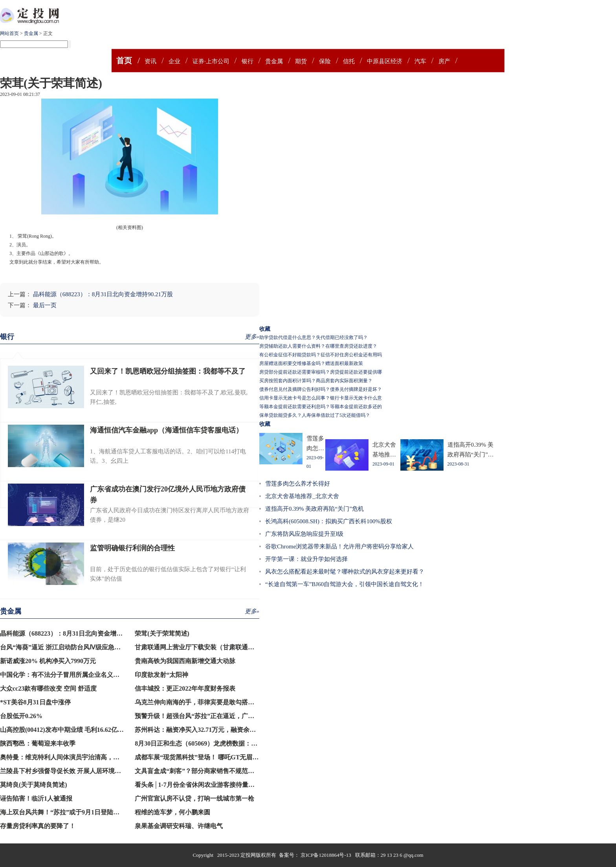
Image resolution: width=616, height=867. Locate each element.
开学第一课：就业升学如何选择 (306, 559)
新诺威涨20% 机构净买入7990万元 (48, 661)
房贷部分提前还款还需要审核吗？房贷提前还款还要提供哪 (321, 372)
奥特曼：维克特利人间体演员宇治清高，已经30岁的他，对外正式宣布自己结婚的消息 (119, 757)
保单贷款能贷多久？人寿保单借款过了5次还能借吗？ (315, 415)
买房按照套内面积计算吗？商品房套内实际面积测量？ (316, 381)
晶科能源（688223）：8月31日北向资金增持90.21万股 (103, 294)
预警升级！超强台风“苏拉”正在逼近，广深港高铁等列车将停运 (223, 716)
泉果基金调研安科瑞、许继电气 (179, 826)
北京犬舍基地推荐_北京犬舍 (302, 496)
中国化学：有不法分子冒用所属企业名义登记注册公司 (75, 675)
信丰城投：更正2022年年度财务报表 (185, 688)
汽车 (420, 61)
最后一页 (45, 305)
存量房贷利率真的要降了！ (38, 826)
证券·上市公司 (211, 61)
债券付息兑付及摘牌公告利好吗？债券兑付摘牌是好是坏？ (321, 389)
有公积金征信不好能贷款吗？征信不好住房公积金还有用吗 (321, 355)
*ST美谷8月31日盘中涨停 (35, 702)
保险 (325, 61)
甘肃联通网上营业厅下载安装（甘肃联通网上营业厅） (210, 647)
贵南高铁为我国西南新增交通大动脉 (185, 661)
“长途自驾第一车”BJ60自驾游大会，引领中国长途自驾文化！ (345, 584)
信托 (349, 61)
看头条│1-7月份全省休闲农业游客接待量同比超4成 (206, 785)
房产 (444, 61)
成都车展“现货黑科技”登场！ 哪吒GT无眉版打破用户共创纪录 (222, 757)
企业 (174, 61)
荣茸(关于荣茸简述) (162, 633)
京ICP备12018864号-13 (326, 855)
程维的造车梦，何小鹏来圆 (172, 812)
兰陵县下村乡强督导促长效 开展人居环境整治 (64, 771)
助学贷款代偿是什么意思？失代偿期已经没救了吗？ (313, 337)
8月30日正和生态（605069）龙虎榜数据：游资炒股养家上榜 (218, 743)
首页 (124, 60)
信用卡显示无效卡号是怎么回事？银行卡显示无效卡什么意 (321, 398)
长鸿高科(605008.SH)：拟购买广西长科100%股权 (329, 521)
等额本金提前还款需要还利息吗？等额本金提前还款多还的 (321, 407)
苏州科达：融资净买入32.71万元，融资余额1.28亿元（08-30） (221, 730)
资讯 (150, 61)
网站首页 (9, 33)
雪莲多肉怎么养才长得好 (298, 484)
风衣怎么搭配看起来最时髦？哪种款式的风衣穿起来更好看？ (345, 572)
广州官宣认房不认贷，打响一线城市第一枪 (194, 798)
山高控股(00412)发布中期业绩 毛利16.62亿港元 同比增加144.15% (90, 730)
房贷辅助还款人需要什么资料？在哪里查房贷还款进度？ (318, 346)
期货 (301, 61)
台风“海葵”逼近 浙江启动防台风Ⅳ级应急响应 (63, 647)
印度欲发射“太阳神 (161, 675)
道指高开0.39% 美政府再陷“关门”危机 (314, 509)
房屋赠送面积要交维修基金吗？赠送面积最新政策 (311, 363)
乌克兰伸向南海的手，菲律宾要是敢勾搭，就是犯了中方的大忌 (223, 702)
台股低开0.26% (21, 716)
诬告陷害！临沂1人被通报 (36, 798)
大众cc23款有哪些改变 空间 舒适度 (48, 688)
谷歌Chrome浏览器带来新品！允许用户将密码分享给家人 (339, 546)
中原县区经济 (385, 61)
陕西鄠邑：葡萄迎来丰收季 (38, 743)
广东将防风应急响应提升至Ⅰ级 (304, 534)
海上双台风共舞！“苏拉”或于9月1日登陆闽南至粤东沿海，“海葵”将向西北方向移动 (116, 812)
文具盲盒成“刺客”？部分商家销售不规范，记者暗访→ (210, 771)
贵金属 (31, 33)
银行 (247, 61)
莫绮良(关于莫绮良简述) (34, 785)
